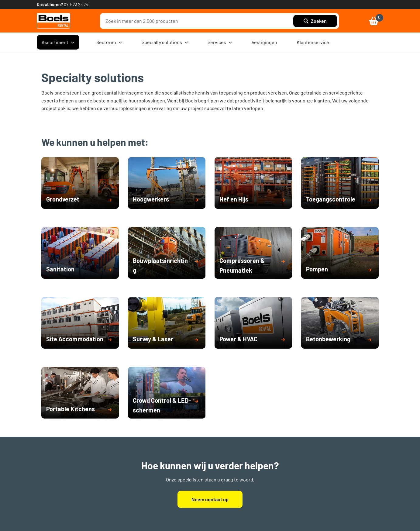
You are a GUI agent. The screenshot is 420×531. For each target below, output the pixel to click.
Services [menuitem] (220, 42)
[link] (53, 21)
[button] (80, 200)
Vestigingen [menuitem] (264, 42)
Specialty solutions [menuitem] (165, 42)
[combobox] (198, 21)
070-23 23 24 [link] (76, 4)
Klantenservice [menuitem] (313, 42)
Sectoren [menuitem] (109, 42)
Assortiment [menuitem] (58, 42)
